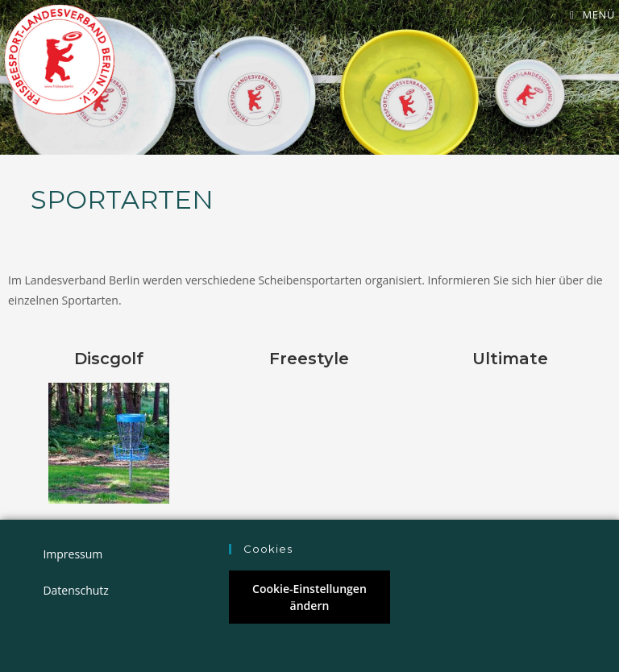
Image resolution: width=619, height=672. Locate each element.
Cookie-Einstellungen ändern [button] (309, 597)
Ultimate (510, 359)
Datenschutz (75, 590)
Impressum (73, 554)
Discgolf (109, 359)
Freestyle (309, 359)
